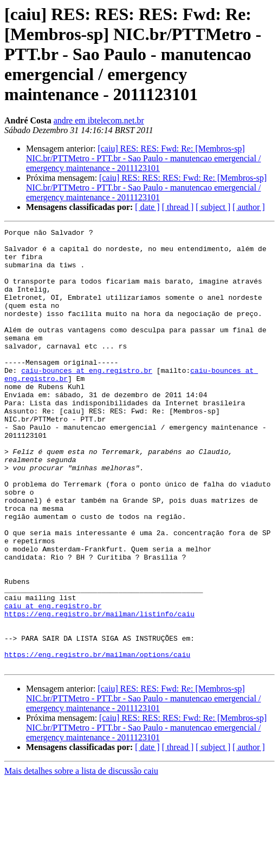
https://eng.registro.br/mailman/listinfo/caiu (99, 692)
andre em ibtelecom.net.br (99, 120)
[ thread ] (178, 207)
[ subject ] (213, 207)
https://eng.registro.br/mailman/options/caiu (97, 740)
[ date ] (147, 207)
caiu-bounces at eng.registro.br (87, 399)
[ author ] (249, 207)
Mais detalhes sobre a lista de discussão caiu (81, 859)
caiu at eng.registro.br (53, 682)
